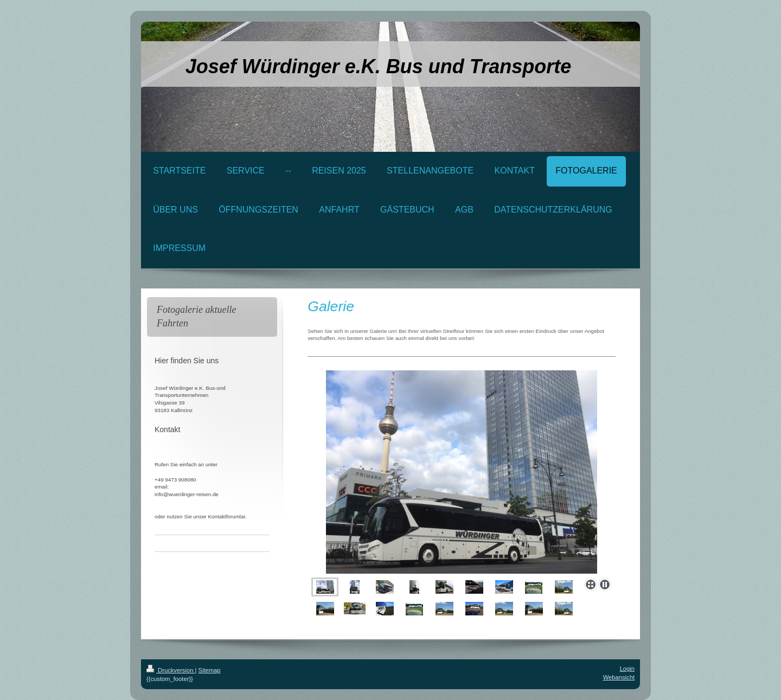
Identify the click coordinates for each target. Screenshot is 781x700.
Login (627, 669)
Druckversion (171, 670)
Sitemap (210, 670)
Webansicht (619, 677)
